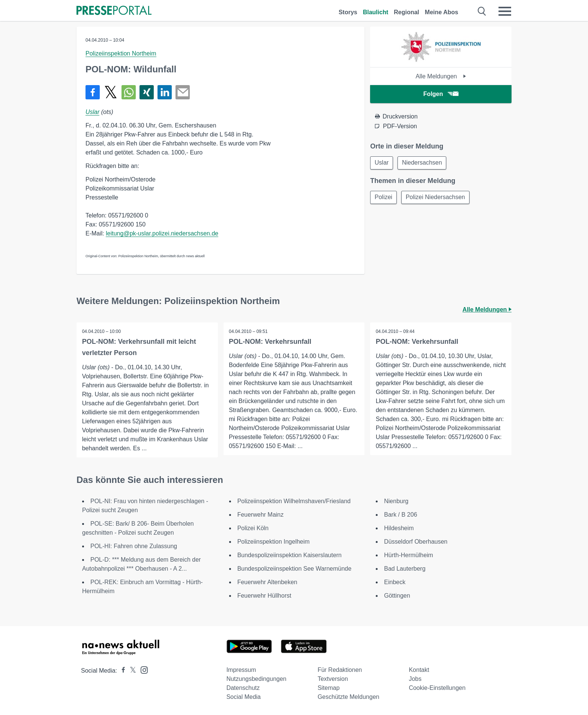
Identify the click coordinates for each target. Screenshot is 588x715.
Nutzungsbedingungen (256, 679)
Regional (406, 12)
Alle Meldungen (441, 76)
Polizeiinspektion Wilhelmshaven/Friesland (294, 501)
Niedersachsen (424, 163)
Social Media (244, 697)
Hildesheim (399, 528)
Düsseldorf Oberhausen (416, 542)
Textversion (333, 679)
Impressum (241, 670)
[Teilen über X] (111, 92)
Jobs (415, 679)
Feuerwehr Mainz (261, 515)
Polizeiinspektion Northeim (121, 53)
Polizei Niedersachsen (436, 198)
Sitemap (329, 688)
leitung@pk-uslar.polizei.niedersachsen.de (162, 233)
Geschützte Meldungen (349, 697)
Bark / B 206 (400, 515)
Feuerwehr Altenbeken (267, 582)
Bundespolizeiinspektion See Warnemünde (294, 569)
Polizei (384, 198)
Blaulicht (376, 12)
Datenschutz (243, 688)
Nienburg (396, 501)
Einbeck (395, 582)
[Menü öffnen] (505, 11)
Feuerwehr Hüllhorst (264, 596)
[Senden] (183, 92)
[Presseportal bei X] (131, 671)
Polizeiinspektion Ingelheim (274, 542)
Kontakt (419, 670)
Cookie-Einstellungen (437, 688)
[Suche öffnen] (482, 11)
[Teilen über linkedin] (165, 92)
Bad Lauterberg (405, 569)
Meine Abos (442, 12)
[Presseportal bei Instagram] (142, 669)
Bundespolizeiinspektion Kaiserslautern (289, 555)
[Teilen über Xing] (147, 92)
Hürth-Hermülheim (409, 555)
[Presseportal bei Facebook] (121, 671)
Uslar (92, 112)
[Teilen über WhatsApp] (129, 92)
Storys (348, 12)
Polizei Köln (253, 528)
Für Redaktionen (340, 670)
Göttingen (397, 596)
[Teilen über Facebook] (93, 92)
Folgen (441, 94)
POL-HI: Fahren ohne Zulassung (134, 546)
